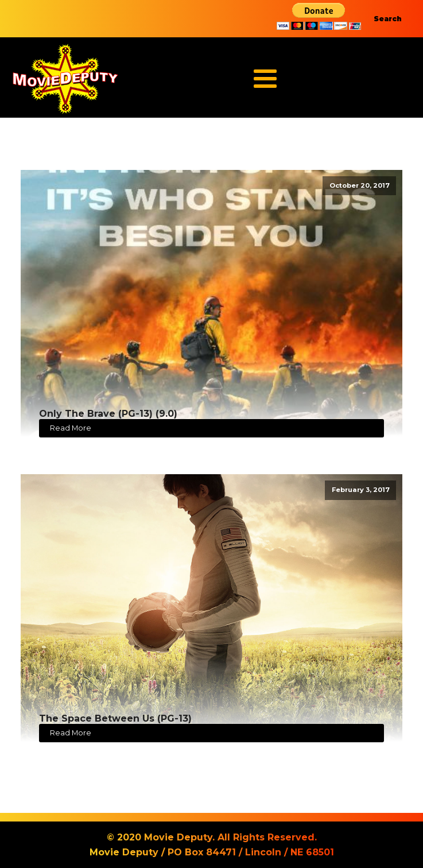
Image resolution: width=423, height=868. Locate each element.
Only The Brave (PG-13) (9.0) (108, 414)
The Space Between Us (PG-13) (115, 718)
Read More (71, 428)
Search (388, 19)
